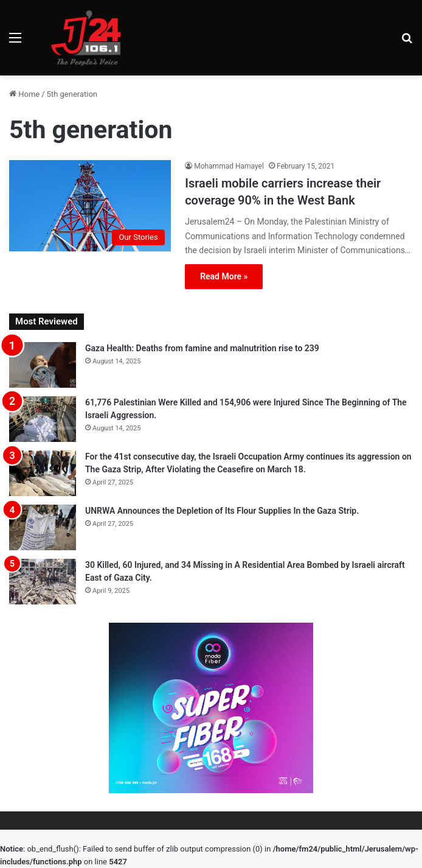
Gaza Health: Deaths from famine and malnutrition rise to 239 (202, 348)
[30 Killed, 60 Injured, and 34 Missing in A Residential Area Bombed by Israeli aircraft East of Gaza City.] (43, 582)
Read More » (224, 276)
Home (24, 94)
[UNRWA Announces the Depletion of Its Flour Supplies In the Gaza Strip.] (43, 527)
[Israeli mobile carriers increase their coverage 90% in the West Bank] (90, 206)
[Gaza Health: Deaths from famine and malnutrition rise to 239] (43, 365)
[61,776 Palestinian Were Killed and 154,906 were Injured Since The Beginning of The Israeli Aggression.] (43, 419)
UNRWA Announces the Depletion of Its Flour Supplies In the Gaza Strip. (222, 511)
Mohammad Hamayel (229, 166)
